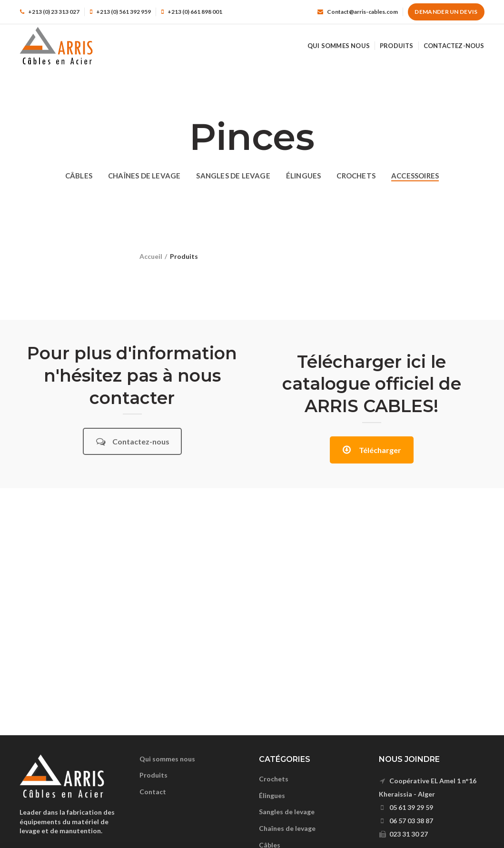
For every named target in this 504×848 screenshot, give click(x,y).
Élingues (272, 795)
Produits (153, 775)
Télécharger (372, 450)
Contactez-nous (133, 441)
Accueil (151, 256)
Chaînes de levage (287, 828)
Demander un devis (446, 12)
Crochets (274, 779)
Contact (153, 792)
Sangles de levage (287, 812)
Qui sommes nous (167, 759)
